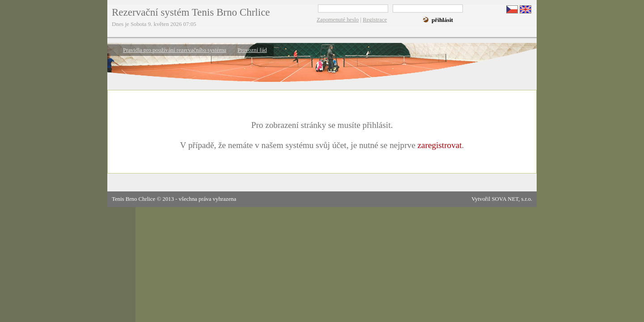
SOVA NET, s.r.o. (512, 199)
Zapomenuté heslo (338, 20)
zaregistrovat (439, 145)
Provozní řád (252, 50)
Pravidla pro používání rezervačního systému (175, 50)
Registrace (375, 20)
